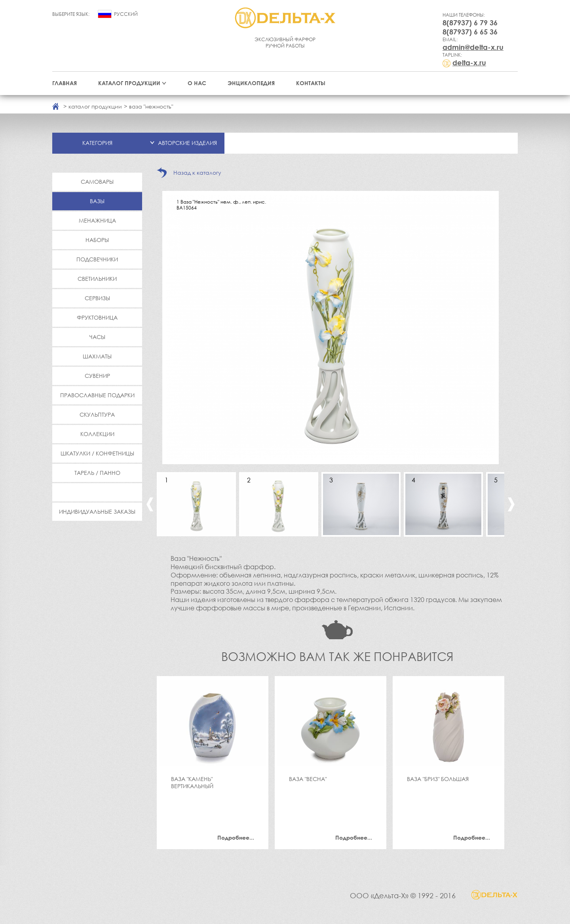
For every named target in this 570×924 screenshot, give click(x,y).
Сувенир (97, 376)
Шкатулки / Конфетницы (97, 453)
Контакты (311, 83)
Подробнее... (236, 837)
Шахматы (97, 356)
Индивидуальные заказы (97, 512)
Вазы (97, 201)
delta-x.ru (469, 63)
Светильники (97, 279)
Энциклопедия (251, 83)
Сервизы (97, 298)
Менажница (97, 220)
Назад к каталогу (197, 172)
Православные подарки (97, 395)
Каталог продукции (129, 83)
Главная (65, 83)
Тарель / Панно (97, 473)
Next (511, 504)
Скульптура (97, 414)
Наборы (97, 240)
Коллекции (97, 434)
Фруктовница (97, 317)
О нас (197, 83)
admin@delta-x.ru (473, 47)
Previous (150, 504)
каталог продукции (95, 106)
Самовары (97, 182)
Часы (97, 337)
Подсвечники (97, 259)
